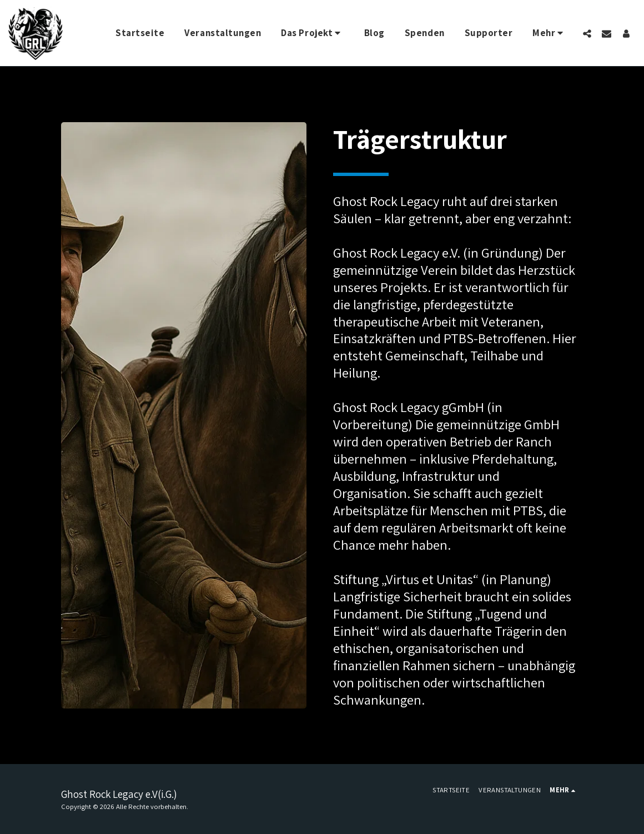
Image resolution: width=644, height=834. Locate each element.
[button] (312, 33)
